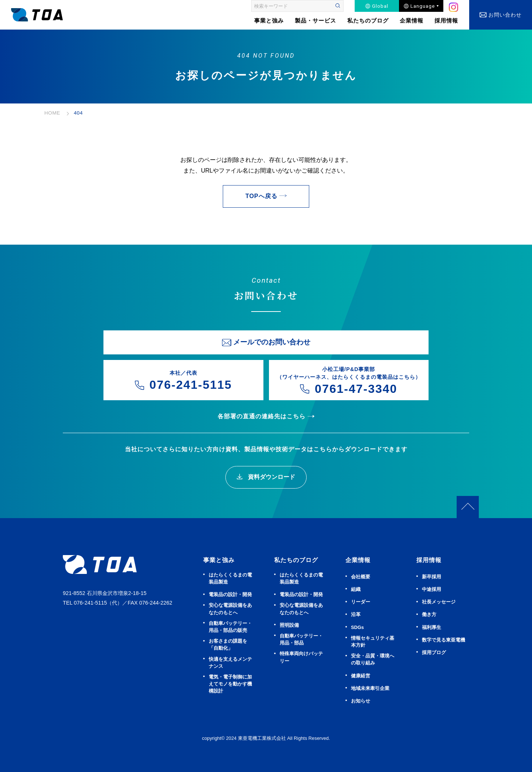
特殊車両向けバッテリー (301, 657)
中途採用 (432, 589)
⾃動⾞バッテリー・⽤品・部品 (301, 639)
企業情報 (412, 21)
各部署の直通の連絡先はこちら (262, 416)
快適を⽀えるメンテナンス (230, 663)
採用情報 (446, 21)
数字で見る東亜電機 (444, 640)
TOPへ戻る (261, 196)
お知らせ (361, 701)
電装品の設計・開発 (230, 594)
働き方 (429, 614)
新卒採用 (432, 577)
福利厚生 (432, 627)
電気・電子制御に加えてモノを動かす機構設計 (230, 684)
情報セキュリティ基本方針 (373, 642)
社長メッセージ (439, 602)
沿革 (356, 614)
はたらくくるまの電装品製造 (230, 578)
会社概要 (361, 577)
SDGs (357, 627)
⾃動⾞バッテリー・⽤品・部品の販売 (230, 627)
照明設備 (289, 625)
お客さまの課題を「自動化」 (228, 645)
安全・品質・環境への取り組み (373, 659)
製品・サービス (316, 21)
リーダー (361, 602)
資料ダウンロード (270, 477)
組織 (356, 589)
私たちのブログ (368, 21)
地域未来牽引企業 (370, 688)
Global (380, 6)
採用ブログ (434, 652)
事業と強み (219, 560)
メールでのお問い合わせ (272, 342)
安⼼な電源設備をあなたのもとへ (230, 609)
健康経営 (361, 676)
